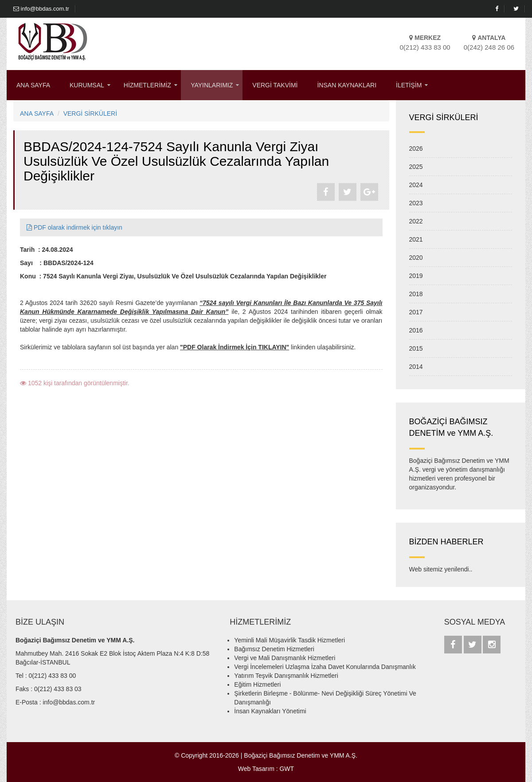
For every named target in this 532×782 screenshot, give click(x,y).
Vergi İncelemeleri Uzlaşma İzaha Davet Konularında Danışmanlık (325, 667)
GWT (287, 769)
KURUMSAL (87, 85)
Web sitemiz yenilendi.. (441, 569)
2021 (416, 239)
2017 (416, 312)
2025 (416, 167)
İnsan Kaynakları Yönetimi (270, 711)
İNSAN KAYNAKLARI (347, 85)
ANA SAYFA (33, 85)
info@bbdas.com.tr (41, 9)
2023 (416, 203)
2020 (416, 258)
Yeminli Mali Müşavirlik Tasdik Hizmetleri (289, 640)
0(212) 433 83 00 (53, 676)
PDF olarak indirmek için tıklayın (74, 227)
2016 (416, 330)
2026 (416, 149)
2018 (416, 294)
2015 (416, 348)
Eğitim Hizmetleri (257, 684)
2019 (416, 276)
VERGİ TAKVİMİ (275, 85)
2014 (416, 367)
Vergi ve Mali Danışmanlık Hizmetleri (285, 658)
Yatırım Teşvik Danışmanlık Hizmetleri (286, 676)
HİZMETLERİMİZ (147, 85)
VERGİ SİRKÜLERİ (90, 113)
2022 (416, 221)
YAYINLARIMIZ (212, 85)
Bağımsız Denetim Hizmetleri (274, 649)
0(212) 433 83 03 (58, 689)
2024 (416, 185)
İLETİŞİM (409, 85)
